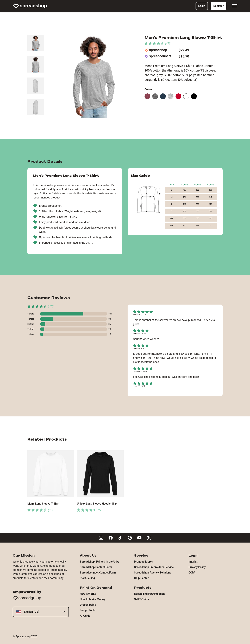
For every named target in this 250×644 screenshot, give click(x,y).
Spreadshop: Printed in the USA (99, 562)
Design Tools (88, 610)
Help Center (141, 578)
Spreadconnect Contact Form (98, 573)
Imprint (193, 562)
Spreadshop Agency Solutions (153, 573)
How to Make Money (92, 599)
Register (218, 6)
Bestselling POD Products (150, 594)
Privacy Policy (197, 567)
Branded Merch (144, 562)
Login (202, 6)
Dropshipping (88, 605)
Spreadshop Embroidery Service (154, 567)
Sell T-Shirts (142, 599)
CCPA (192, 573)
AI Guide (85, 616)
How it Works (88, 594)
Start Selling (87, 578)
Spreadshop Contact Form (96, 567)
